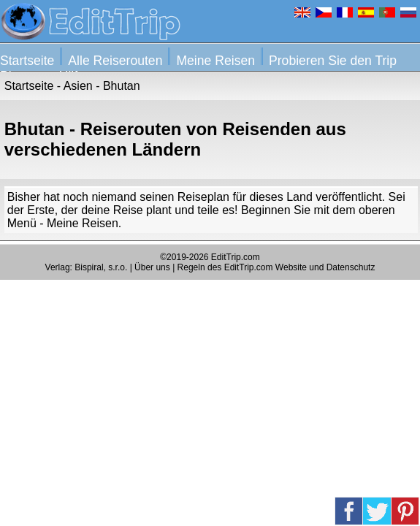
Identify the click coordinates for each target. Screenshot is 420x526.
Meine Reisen (215, 61)
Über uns (152, 267)
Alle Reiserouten (115, 61)
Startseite (27, 61)
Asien (78, 86)
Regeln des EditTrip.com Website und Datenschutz (276, 267)
